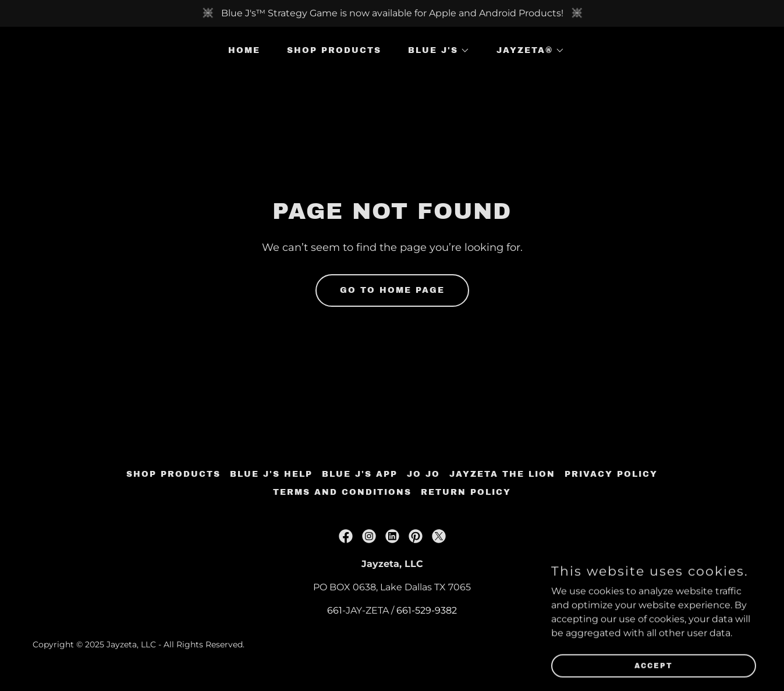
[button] (435, 51)
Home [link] (244, 50)
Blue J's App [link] (360, 474)
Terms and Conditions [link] (342, 492)
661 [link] (335, 610)
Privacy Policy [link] (611, 474)
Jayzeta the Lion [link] (502, 474)
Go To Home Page (392, 290)
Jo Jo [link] (423, 474)
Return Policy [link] (466, 492)
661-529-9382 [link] (427, 610)
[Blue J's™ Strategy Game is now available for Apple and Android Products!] (392, 13)
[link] (346, 536)
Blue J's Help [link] (271, 474)
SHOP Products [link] (334, 50)
